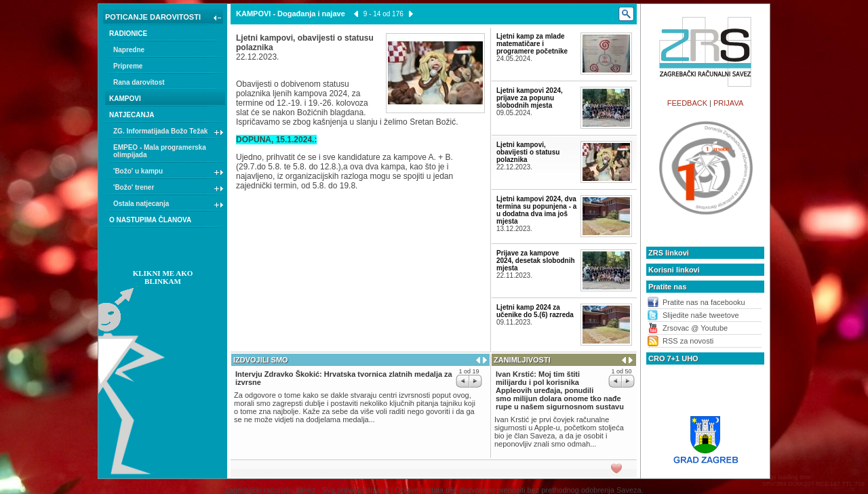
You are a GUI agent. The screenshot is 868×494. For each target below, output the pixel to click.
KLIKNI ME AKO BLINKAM (163, 277)
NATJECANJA (132, 115)
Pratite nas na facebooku (704, 302)
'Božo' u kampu (169, 173)
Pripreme (128, 66)
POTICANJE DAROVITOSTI (164, 18)
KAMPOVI (125, 99)
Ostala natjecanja (169, 205)
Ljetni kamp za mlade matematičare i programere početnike (532, 44)
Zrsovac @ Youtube (695, 328)
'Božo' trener (169, 189)
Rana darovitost (139, 82)
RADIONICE (128, 34)
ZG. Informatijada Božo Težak (169, 133)
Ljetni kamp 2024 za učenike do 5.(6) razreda (535, 311)
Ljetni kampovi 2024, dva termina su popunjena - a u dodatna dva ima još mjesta (536, 210)
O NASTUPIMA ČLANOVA (150, 220)
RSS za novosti (688, 341)
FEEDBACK (687, 103)
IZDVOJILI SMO (261, 360)
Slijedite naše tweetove (701, 315)
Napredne (129, 50)
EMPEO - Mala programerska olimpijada (160, 151)
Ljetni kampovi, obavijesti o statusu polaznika (528, 152)
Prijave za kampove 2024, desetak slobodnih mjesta (536, 261)
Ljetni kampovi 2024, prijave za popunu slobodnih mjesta (530, 98)
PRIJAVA (728, 103)
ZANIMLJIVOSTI (522, 360)
